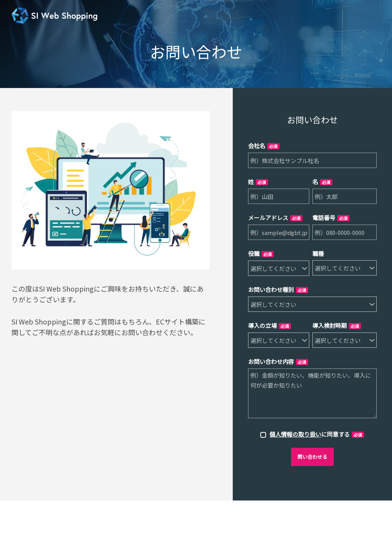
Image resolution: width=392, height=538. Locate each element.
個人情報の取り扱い (295, 434)
